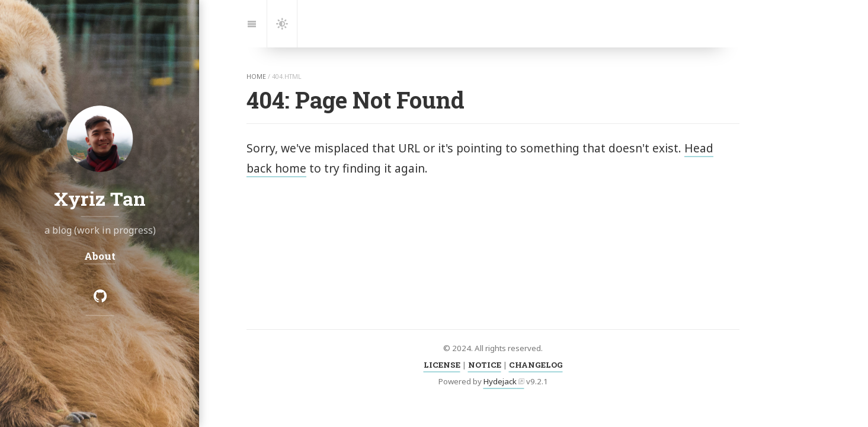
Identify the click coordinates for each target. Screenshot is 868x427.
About (100, 256)
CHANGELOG (536, 365)
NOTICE (485, 365)
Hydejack (500, 381)
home (256, 77)
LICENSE (442, 365)
